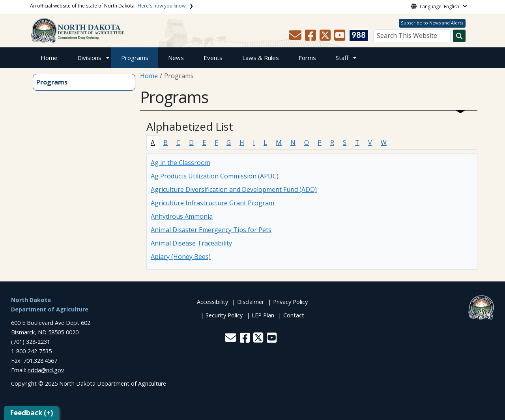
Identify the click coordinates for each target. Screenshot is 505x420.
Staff (342, 58)
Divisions (89, 58)
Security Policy (224, 315)
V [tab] (370, 142)
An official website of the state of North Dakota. (108, 6)
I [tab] (254, 142)
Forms (307, 58)
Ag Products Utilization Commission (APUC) (215, 176)
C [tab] (178, 142)
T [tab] (357, 142)
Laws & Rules (261, 58)
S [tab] (345, 142)
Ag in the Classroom (180, 163)
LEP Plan (263, 315)
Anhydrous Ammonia (182, 216)
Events (213, 58)
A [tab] (153, 142)
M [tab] (279, 142)
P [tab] (320, 142)
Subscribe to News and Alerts (432, 23)
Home (49, 58)
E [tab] (204, 142)
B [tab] (166, 142)
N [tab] (293, 142)
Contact (294, 315)
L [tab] (265, 142)
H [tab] (242, 142)
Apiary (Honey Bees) (181, 257)
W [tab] (384, 142)
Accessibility (212, 302)
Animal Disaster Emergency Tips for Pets (211, 230)
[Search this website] (459, 36)
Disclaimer (251, 302)
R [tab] (332, 142)
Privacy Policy (290, 302)
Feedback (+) (31, 413)
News (176, 58)
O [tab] (307, 142)
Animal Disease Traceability (191, 243)
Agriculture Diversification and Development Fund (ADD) (234, 189)
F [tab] (216, 142)
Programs (135, 58)
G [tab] (229, 142)
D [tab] (191, 142)
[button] (296, 37)
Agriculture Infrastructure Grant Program (212, 203)
